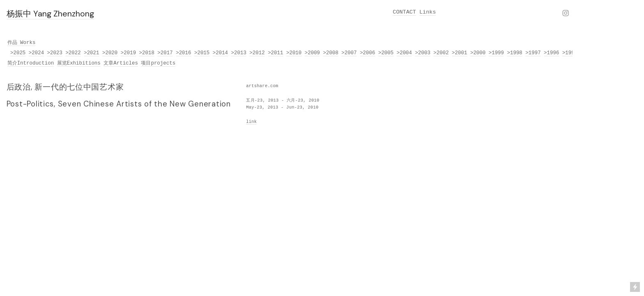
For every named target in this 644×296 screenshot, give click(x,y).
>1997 (533, 53)
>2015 (202, 53)
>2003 (423, 53)
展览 (62, 63)
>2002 (441, 53)
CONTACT (404, 12)
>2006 (368, 53)
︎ (566, 14)
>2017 (166, 53)
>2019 (129, 53)
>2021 (92, 53)
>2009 (313, 53)
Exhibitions (84, 63)
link (251, 122)
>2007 (349, 53)
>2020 (110, 53)
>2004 (405, 53)
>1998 (515, 53)
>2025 (18, 53)
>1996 (552, 53)
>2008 (331, 53)
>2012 (258, 53)
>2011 (276, 53)
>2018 (147, 53)
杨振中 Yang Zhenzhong (50, 14)
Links (428, 12)
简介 (12, 63)
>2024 (37, 53)
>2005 (386, 53)
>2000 (478, 53)
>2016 (184, 53)
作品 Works (22, 43)
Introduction (36, 63)
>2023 (55, 53)
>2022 (74, 53)
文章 (108, 63)
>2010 (294, 53)
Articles (126, 63)
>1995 (570, 53)
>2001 (460, 53)
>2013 (239, 53)
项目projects (158, 63)
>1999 (497, 53)
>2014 (221, 53)
